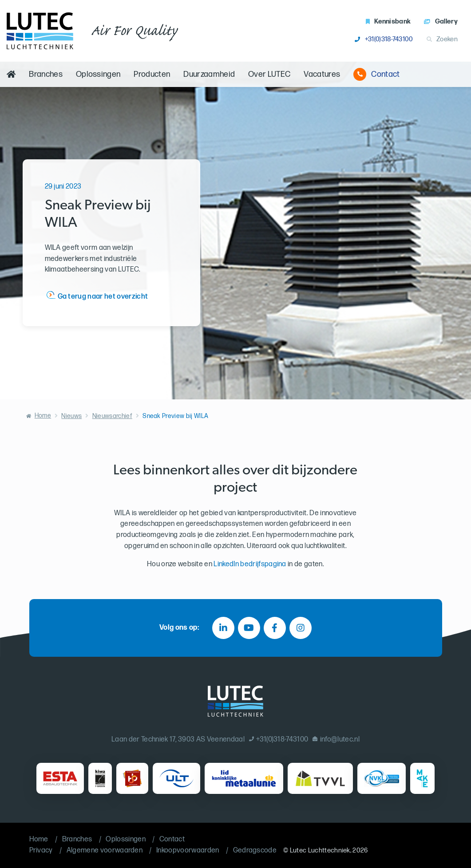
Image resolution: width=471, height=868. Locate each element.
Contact (376, 74)
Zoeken (442, 39)
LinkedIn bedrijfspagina (250, 564)
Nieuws (71, 416)
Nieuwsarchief (112, 416)
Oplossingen (98, 74)
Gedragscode (255, 850)
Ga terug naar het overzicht (103, 297)
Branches (46, 74)
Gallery (441, 22)
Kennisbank (388, 22)
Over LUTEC (269, 74)
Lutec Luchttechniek (320, 850)
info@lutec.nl (336, 740)
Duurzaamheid (209, 74)
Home (43, 416)
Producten (152, 74)
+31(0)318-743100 (384, 39)
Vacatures (322, 74)
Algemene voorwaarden (105, 850)
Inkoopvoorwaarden (188, 850)
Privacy (41, 850)
